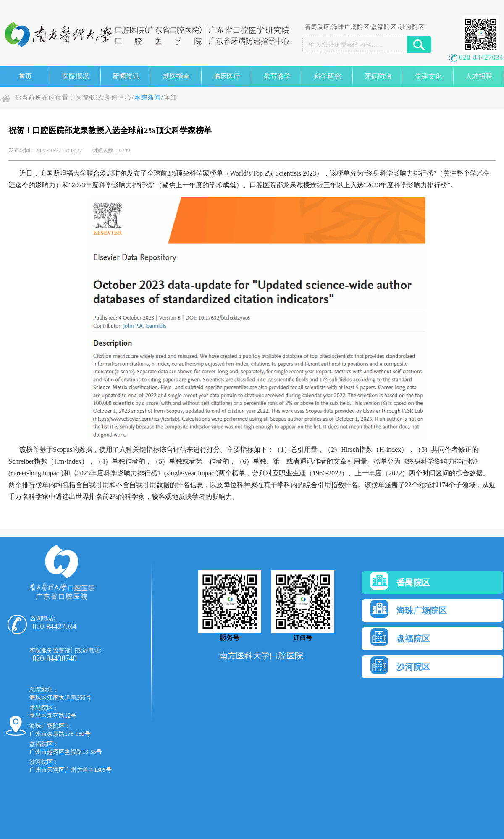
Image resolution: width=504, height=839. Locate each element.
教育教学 (277, 76)
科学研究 (328, 76)
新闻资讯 (126, 76)
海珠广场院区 (351, 27)
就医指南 (176, 76)
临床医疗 (227, 76)
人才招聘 (479, 76)
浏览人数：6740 (111, 150)
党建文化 (428, 76)
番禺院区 (318, 27)
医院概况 (76, 76)
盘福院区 (384, 27)
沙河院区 (412, 27)
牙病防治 (378, 76)
